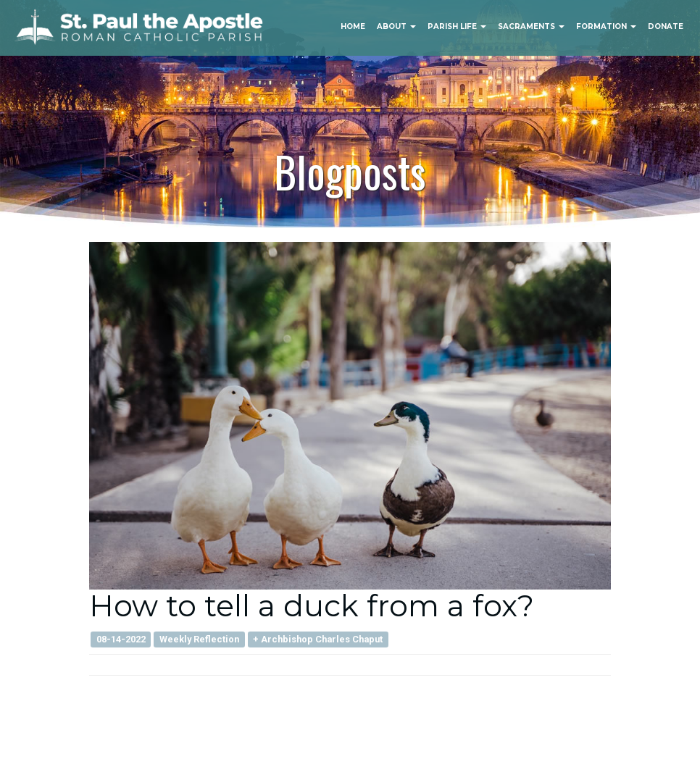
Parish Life (457, 26)
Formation (606, 26)
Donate (666, 26)
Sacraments (531, 26)
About (396, 26)
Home (353, 26)
